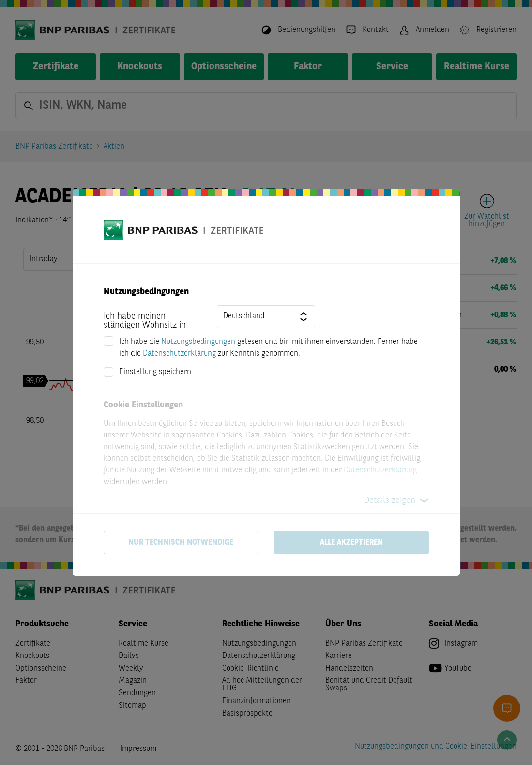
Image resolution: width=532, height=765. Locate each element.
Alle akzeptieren (351, 543)
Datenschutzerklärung (179, 354)
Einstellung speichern (155, 372)
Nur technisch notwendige (181, 543)
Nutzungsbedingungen (198, 342)
